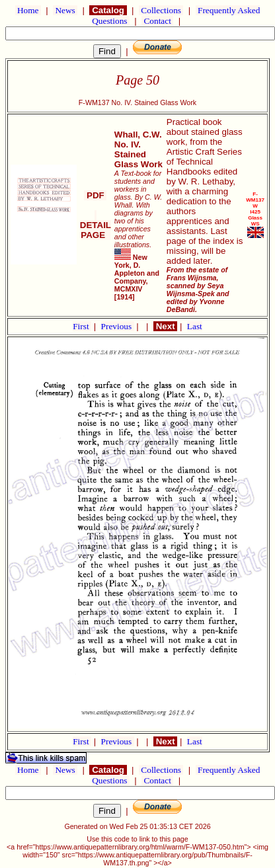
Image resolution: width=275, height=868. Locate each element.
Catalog (108, 10)
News (65, 10)
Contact (157, 21)
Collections (161, 10)
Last (195, 326)
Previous (118, 326)
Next (165, 326)
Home (28, 10)
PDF (95, 195)
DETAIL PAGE (96, 225)
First (82, 326)
